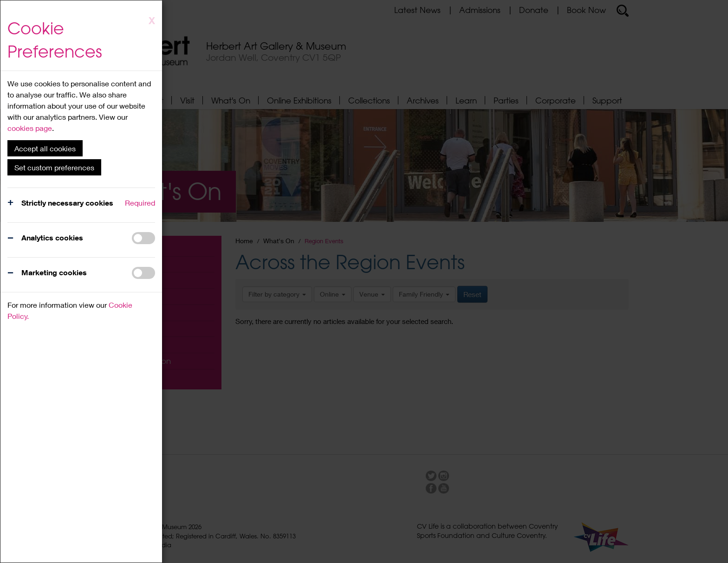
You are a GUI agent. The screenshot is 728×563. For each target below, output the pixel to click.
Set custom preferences (54, 167)
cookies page (30, 128)
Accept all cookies (45, 148)
